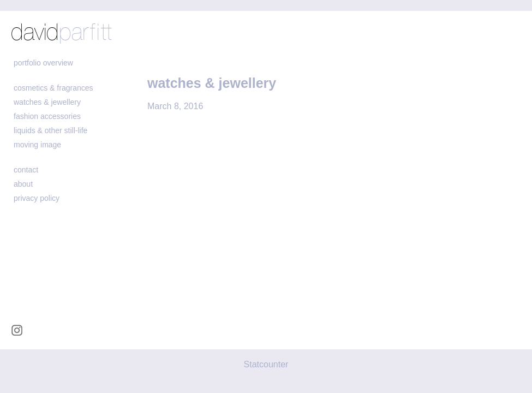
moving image (37, 145)
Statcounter (266, 364)
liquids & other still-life (50, 130)
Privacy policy (37, 198)
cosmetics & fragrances (53, 88)
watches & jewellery (47, 102)
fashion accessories (47, 116)
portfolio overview (43, 63)
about (23, 184)
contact (26, 170)
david (61, 33)
